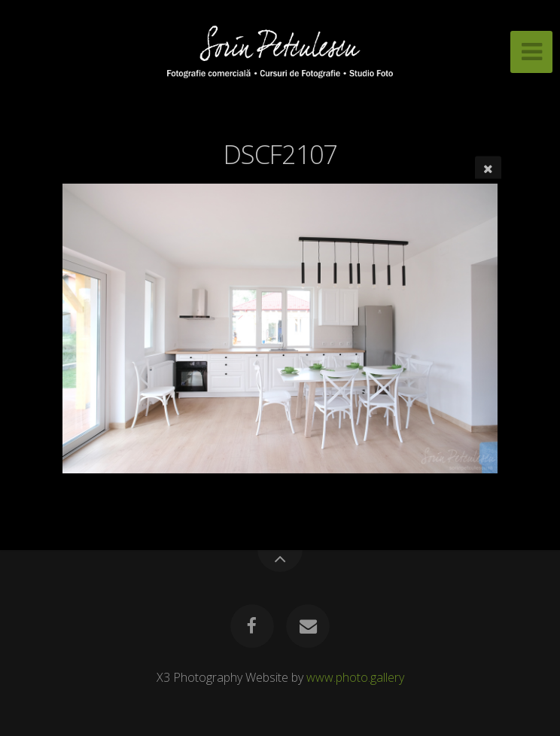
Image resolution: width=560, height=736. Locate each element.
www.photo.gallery (355, 677)
